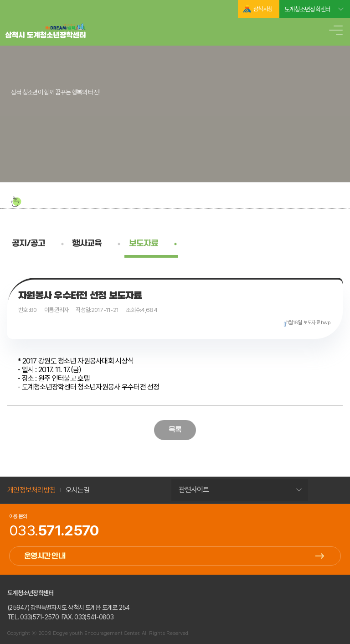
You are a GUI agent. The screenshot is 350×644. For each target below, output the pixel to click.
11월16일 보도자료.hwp (308, 322)
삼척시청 (263, 9)
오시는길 (78, 490)
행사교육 (87, 244)
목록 (175, 430)
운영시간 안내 (45, 556)
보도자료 (144, 244)
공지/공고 (28, 244)
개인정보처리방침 (31, 490)
